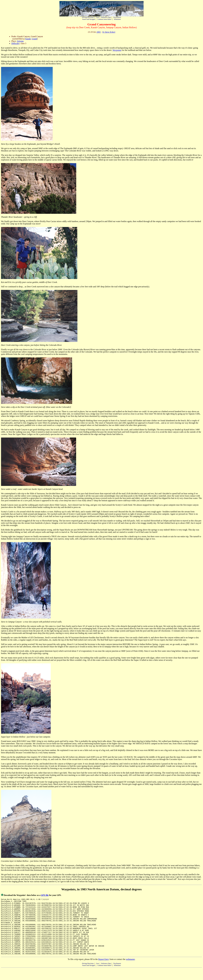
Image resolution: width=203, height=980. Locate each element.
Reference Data (106, 17)
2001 (99, 32)
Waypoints (117, 50)
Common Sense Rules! (104, 19)
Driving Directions (88, 17)
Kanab (28, 39)
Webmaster (117, 19)
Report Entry (104, 970)
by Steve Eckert (109, 32)
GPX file (45, 895)
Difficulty (15, 43)
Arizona (20, 41)
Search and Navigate (89, 19)
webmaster (130, 970)
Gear (97, 17)
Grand (34, 39)
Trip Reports (117, 17)
